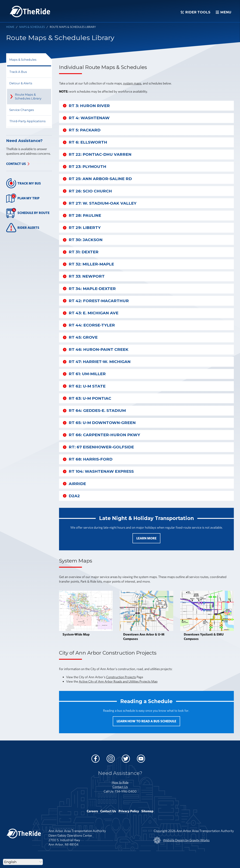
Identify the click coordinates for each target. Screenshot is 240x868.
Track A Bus (18, 72)
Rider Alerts (23, 228)
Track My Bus (24, 183)
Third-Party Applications (27, 121)
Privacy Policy (129, 811)
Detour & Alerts (21, 83)
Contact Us (16, 164)
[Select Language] (23, 862)
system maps (132, 83)
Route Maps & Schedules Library (28, 96)
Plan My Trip (23, 198)
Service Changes (22, 110)
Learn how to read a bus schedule (146, 721)
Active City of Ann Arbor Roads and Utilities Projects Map (118, 681)
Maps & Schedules (32, 27)
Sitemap (147, 811)
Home (10, 27)
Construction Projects (121, 677)
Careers (92, 811)
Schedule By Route (28, 213)
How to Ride (120, 782)
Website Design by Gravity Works (182, 840)
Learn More (146, 538)
